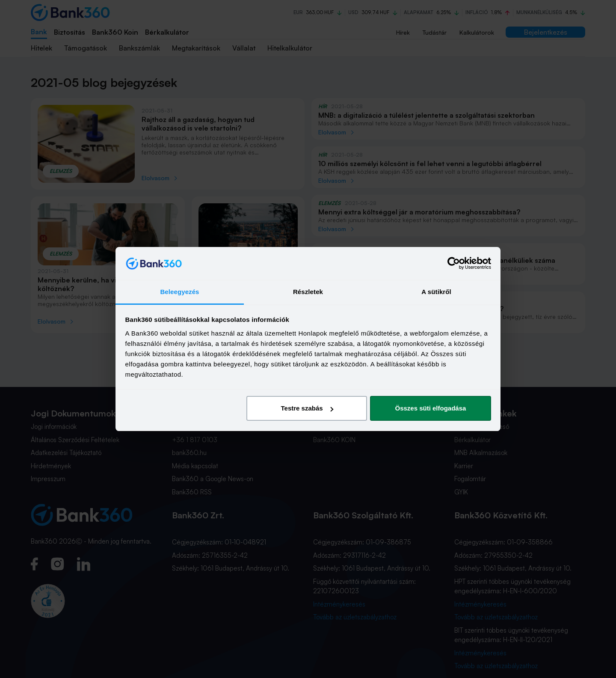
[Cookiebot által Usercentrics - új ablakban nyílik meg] (454, 264)
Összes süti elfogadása (430, 408)
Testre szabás (307, 408)
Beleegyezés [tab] (179, 292)
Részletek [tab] (308, 292)
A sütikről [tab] (436, 292)
